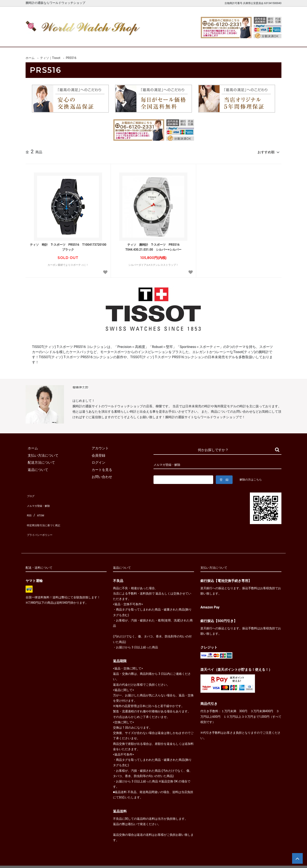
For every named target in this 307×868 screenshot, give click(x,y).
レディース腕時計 (137, 40)
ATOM (39, 507)
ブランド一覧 (170, 40)
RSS (29, 507)
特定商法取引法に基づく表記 (48, 515)
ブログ (31, 493)
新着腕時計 (71, 40)
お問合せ (269, 40)
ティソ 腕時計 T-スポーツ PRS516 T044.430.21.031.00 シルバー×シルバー (154, 245)
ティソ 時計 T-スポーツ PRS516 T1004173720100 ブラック (69, 245)
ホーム (38, 40)
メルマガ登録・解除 (41, 500)
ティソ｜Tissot (50, 58)
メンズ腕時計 (104, 40)
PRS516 (71, 58)
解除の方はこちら (252, 478)
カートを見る (236, 40)
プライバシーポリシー (43, 522)
